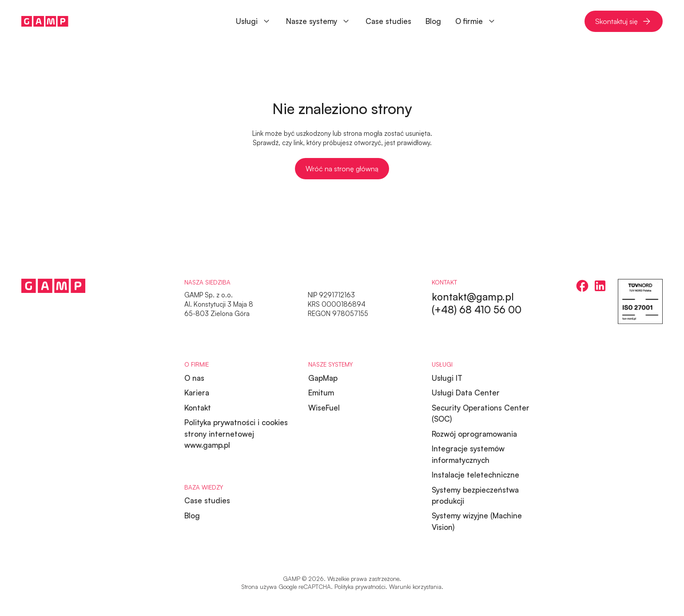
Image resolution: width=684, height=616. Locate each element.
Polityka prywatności (360, 587)
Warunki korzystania (415, 587)
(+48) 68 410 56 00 (477, 309)
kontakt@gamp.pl (473, 296)
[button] (319, 21)
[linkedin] (600, 286)
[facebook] (582, 286)
